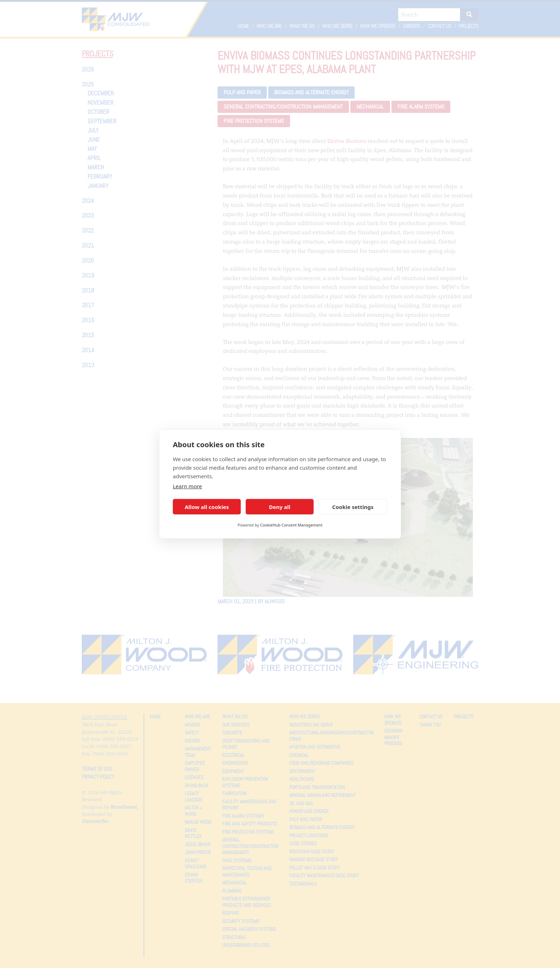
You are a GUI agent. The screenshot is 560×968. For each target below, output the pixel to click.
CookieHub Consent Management (291, 525)
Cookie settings (353, 507)
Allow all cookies (207, 507)
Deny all (280, 507)
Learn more (187, 486)
